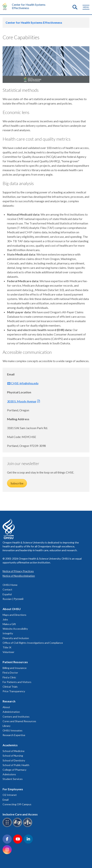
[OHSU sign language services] (18, 826)
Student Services (13, 779)
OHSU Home (10, 585)
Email (6, 800)
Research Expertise (14, 735)
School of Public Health (16, 765)
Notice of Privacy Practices (18, 571)
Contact (7, 589)
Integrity (8, 633)
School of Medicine (14, 751)
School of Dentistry (14, 760)
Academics (10, 745)
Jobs (5, 619)
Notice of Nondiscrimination (19, 576)
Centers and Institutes (16, 717)
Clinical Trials (10, 687)
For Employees (13, 789)
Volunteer (8, 652)
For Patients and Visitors (17, 682)
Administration (11, 712)
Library (6, 726)
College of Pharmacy (14, 770)
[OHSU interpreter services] (28, 826)
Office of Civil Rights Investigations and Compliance (33, 643)
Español (7, 594)
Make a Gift (9, 624)
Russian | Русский (13, 599)
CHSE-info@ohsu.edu (25, 383)
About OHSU (12, 609)
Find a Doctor (10, 673)
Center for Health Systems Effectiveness (29, 6)
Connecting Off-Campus (17, 804)
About (6, 707)
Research (9, 701)
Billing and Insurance (15, 668)
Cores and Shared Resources (19, 721)
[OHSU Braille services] (8, 826)
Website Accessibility (15, 629)
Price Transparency (14, 691)
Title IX (7, 647)
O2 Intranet (10, 795)
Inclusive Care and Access (20, 814)
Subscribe (17, 483)
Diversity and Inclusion (16, 638)
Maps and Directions (14, 615)
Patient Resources (15, 662)
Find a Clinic (9, 677)
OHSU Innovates (13, 730)
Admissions (9, 774)
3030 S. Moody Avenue (22, 401)
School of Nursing (13, 756)
